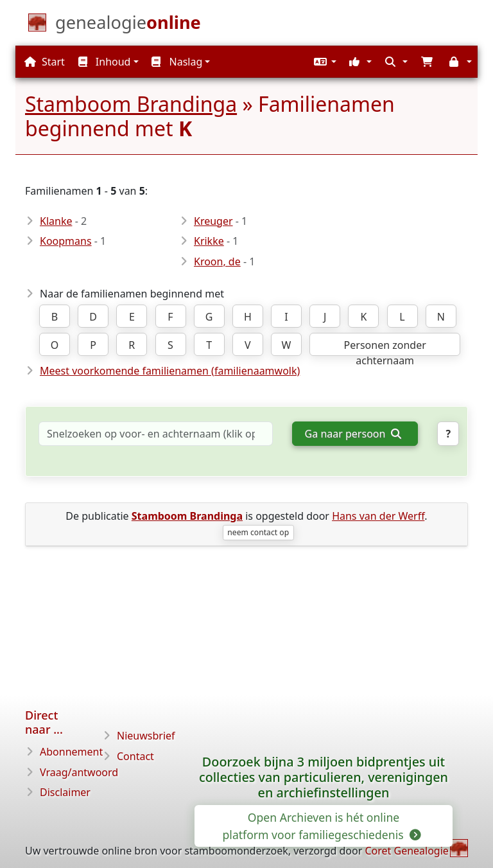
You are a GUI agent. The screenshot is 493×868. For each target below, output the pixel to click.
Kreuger (213, 221)
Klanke (56, 221)
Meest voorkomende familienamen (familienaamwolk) (170, 371)
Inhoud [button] (105, 62)
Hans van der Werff (378, 516)
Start (45, 62)
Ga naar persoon (353, 434)
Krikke (209, 241)
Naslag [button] (177, 62)
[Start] (128, 25)
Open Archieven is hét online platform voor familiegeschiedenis (321, 826)
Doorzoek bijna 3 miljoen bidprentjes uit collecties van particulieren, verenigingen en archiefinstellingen (324, 777)
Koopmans (66, 241)
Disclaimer (65, 792)
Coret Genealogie (406, 851)
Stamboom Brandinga (131, 104)
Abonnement (71, 752)
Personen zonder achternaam (385, 347)
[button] (324, 62)
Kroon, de (217, 261)
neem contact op (258, 532)
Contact (135, 756)
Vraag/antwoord (79, 772)
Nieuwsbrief (146, 736)
